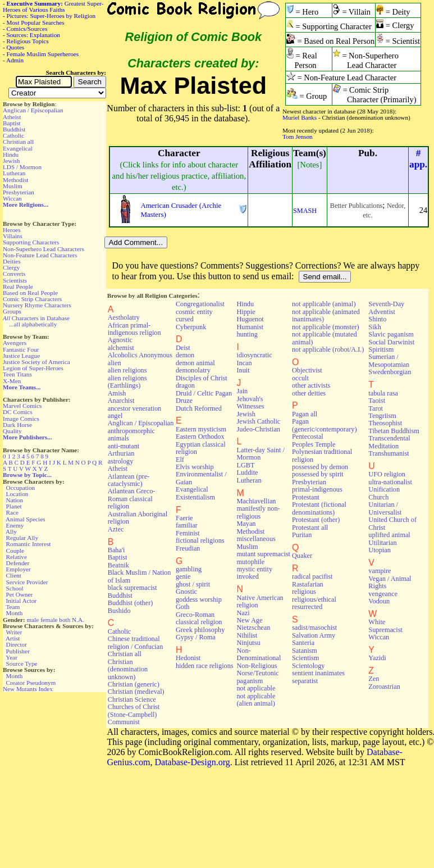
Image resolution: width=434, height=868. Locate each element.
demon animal (195, 363)
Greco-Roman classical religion (199, 618)
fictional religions (200, 540)
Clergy (11, 267)
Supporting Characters (31, 242)
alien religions (127, 370)
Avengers (15, 343)
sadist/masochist (314, 628)
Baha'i (117, 550)
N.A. (78, 620)
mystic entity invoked (254, 573)
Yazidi (377, 658)
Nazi (243, 613)
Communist (124, 722)
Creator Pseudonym (31, 683)
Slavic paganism (391, 334)
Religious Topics (28, 41)
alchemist (121, 348)
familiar (187, 525)
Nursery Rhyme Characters (37, 305)
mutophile (250, 562)
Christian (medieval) (136, 692)
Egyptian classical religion (201, 448)
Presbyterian (19, 192)
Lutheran (14, 173)
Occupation (21, 488)
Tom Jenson (298, 137)
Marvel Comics (22, 406)
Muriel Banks (300, 117)
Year (12, 657)
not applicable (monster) (326, 327)
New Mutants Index (28, 689)
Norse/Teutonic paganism (257, 677)
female (49, 620)
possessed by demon (320, 467)
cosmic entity (194, 312)
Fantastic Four (21, 349)
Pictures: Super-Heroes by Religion (51, 16)
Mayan (246, 524)
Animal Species (26, 519)
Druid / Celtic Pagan (204, 393)
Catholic (13, 135)
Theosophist (385, 423)
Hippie (246, 312)
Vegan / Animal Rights (390, 582)
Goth (182, 607)
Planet (14, 506)
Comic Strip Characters (32, 299)
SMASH (305, 211)
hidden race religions (205, 666)
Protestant (306, 497)
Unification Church (384, 493)
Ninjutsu (248, 643)
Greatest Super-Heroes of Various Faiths (53, 6)
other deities (309, 393)
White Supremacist (385, 626)
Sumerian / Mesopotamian (389, 360)
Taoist (377, 401)
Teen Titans (17, 374)
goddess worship (199, 599)
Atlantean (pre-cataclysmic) (129, 480)
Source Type (22, 664)
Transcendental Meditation (389, 442)
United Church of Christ (392, 523)
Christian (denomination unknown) (128, 669)
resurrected (307, 607)
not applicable (256, 688)
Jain (242, 391)
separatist (305, 681)
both (65, 620)
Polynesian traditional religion (322, 455)
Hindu (11, 154)
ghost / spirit (193, 584)
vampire (380, 571)
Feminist (188, 533)
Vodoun (379, 601)
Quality (12, 431)
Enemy (15, 525)
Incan (244, 363)
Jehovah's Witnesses (250, 403)
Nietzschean (253, 628)
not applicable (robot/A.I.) (328, 349)
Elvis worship (195, 467)
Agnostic (120, 340)
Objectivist (307, 370)
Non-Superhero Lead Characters (44, 249)
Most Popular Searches (36, 22)
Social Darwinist (391, 342)
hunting (247, 334)
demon (185, 355)
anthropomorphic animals (131, 435)
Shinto (377, 319)
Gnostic (186, 592)
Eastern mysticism (201, 429)
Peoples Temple (314, 444)
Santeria (303, 643)
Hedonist (188, 658)
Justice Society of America (36, 362)
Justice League (21, 356)
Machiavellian (256, 501)
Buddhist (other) (131, 603)
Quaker (302, 556)
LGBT (245, 465)
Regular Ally (22, 538)
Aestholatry (124, 317)
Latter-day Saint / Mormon (260, 454)
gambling (189, 569)
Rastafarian (308, 584)
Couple (15, 551)
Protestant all (310, 528)
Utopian (379, 550)
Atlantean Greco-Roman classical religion (132, 499)
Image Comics (21, 419)
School (15, 588)
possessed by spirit (318, 474)
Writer (14, 632)
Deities (12, 261)
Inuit (243, 370)
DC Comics (18, 412)
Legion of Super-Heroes (33, 368)
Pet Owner (20, 594)
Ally (11, 531)
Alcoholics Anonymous (140, 355)
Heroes (12, 230)
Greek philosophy (200, 630)
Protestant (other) (316, 520)
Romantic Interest (29, 544)
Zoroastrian (384, 687)
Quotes (16, 47)
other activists (311, 385)
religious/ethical (314, 599)
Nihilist (247, 635)
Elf (180, 460)
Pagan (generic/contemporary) (325, 425)
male (33, 620)
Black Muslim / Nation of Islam (139, 576)
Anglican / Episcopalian (33, 110)
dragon (185, 385)
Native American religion (260, 601)
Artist (13, 638)
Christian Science (132, 699)
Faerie (184, 518)
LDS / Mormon (22, 167)
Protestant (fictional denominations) (319, 508)
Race (12, 512)
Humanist (250, 327)
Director (17, 644)
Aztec (116, 529)
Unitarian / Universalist (385, 508)
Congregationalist (200, 304)
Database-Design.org (192, 762)
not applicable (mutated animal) (325, 338)
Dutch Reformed (199, 408)
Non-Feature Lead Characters (40, 255)
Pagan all (305, 414)
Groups (12, 311)
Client (14, 575)
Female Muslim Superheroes (43, 54)
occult (300, 378)
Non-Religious (257, 666)
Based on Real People (30, 293)
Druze (184, 401)
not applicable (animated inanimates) (326, 315)
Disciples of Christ (202, 378)
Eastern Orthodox (200, 437)
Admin (15, 60)
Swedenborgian (390, 372)
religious (304, 592)
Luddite (247, 472)
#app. (418, 159)
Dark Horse (17, 425)
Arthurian (121, 453)
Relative (17, 557)
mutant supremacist (263, 554)
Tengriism (382, 416)
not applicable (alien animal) (256, 700)
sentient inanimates (318, 673)
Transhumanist (389, 453)
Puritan (302, 535)
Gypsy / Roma (196, 637)
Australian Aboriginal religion (138, 518)
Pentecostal (308, 437)
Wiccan (12, 198)
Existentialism (195, 497)
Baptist (12, 123)
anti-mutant (124, 446)
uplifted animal (389, 535)
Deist (183, 348)
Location (17, 494)
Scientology (308, 666)
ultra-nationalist (390, 482)
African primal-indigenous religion (134, 329)
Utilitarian (382, 543)
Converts (14, 274)
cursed (185, 319)
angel (115, 416)
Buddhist (14, 129)
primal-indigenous (317, 489)
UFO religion (387, 474)
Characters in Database (36, 318)
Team (13, 607)
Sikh (374, 327)
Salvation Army (314, 635)
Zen (374, 679)
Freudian (188, 548)
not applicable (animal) (324, 304)
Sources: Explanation (33, 35)
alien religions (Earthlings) (127, 382)
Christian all (18, 142)
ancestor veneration (134, 408)
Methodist (15, 180)
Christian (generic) (134, 684)
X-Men (12, 381)
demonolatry (193, 370)
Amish (117, 393)
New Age (249, 620)
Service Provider (27, 582)
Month (15, 613)
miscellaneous (256, 539)
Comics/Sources (27, 29)
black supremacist (133, 588)
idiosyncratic (254, 355)
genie (183, 576)
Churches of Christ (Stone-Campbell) (134, 710)
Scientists (15, 280)
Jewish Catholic (258, 421)
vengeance (383, 594)
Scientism (305, 658)
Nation (15, 500)
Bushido (119, 611)
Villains (13, 236)
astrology (121, 461)
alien (115, 363)
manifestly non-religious (258, 512)
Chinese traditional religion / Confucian (136, 642)
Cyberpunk (191, 327)
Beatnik (118, 565)
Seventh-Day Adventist (386, 308)
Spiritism (381, 349)
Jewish (11, 161)
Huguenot (250, 319)
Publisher (18, 651)
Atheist (12, 117)
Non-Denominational (259, 654)
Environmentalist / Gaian (201, 478)
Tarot (376, 408)
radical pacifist (312, 576)
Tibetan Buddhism (394, 431)
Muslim (13, 186)
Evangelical (18, 148)
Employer (19, 569)
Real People (18, 287)
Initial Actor (21, 601)
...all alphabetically (33, 324)
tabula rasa (383, 393)
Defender (18, 563)
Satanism (305, 651)
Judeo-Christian (258, 429)
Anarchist (121, 401)
